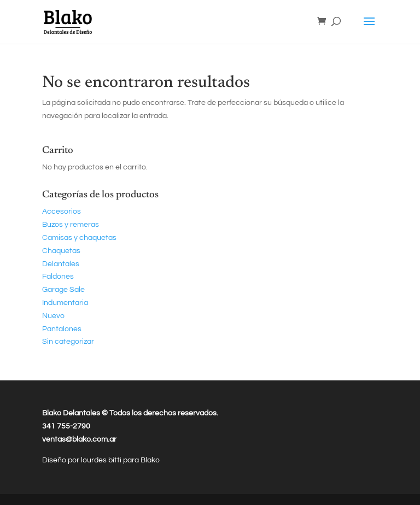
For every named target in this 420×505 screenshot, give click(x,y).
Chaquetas (61, 251)
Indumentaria (65, 303)
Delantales (61, 264)
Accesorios (62, 212)
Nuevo (53, 316)
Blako (150, 460)
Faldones (58, 277)
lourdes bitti (102, 460)
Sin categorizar (68, 342)
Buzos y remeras (71, 225)
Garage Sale (63, 290)
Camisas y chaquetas (79, 238)
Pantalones (62, 329)
